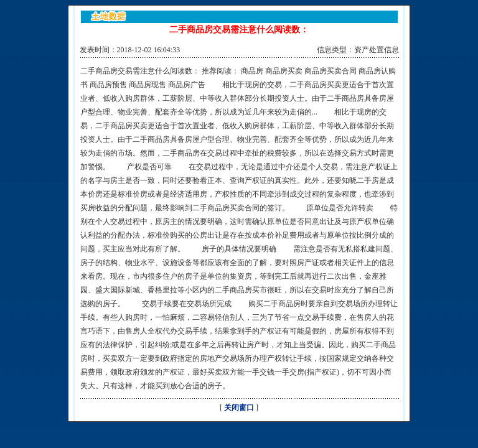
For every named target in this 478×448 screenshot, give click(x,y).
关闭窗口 (239, 408)
